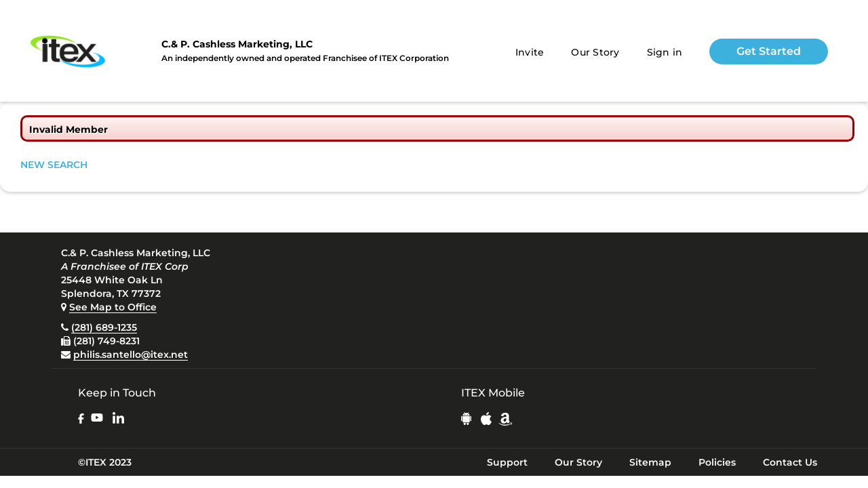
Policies (717, 462)
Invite (530, 52)
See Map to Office (113, 307)
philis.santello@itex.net (131, 354)
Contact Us (790, 462)
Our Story (595, 52)
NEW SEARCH (54, 165)
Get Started (769, 51)
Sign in (665, 52)
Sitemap (650, 462)
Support (507, 462)
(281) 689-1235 (104, 327)
